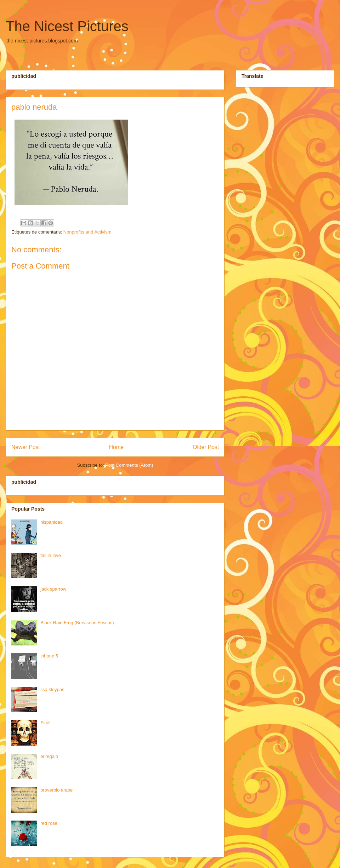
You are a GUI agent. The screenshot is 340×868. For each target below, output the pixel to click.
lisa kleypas (52, 689)
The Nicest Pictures (67, 26)
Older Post (206, 447)
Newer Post (26, 447)
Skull (45, 723)
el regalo (49, 756)
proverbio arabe (56, 790)
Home (117, 447)
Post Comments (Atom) (129, 465)
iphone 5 (49, 656)
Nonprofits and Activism (87, 232)
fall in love (51, 555)
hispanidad (52, 522)
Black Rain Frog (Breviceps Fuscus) (77, 623)
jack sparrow (53, 589)
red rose (49, 823)
